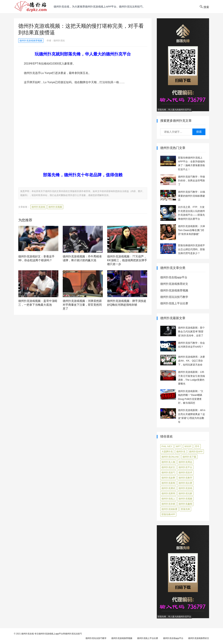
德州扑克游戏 (38, 207)
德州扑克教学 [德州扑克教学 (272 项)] (185, 478)
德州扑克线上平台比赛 (174, 303)
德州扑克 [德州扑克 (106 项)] (181, 452)
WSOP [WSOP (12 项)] (188, 446)
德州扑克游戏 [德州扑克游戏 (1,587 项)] (185, 488)
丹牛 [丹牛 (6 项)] (197, 446)
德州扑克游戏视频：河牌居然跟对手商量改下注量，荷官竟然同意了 (82, 305)
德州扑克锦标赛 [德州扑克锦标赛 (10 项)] (169, 509)
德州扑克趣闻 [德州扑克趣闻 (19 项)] (185, 504)
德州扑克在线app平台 (174, 277)
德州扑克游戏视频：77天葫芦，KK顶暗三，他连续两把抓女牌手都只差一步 (127, 260)
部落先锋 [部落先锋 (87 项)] (185, 509)
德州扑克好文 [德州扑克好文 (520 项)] (168, 467)
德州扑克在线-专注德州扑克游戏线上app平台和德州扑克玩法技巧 (52, 634)
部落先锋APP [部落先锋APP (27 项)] (168, 514)
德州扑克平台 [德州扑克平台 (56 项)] (185, 467)
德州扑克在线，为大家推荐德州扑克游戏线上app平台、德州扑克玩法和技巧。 (99, 7)
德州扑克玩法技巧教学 (174, 297)
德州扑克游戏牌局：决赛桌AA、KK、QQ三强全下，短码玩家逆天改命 (191, 361)
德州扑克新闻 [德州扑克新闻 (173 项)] (168, 483)
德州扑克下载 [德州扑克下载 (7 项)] (189, 457)
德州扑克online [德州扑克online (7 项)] (170, 457)
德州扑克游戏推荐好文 (174, 284)
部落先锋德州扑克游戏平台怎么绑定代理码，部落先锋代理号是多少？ (191, 249)
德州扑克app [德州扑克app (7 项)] (196, 452)
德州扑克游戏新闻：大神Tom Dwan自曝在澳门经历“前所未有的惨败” (191, 230)
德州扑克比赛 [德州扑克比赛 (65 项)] (185, 483)
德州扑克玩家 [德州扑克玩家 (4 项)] (185, 493)
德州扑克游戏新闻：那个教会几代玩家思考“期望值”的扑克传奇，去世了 (191, 332)
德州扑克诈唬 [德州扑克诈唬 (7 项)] (168, 504)
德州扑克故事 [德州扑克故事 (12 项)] (168, 478)
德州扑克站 (59, 41)
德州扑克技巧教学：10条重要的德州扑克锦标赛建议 (192, 196)
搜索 (199, 132)
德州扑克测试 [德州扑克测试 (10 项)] (168, 488)
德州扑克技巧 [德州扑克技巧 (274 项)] (168, 472)
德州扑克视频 (55, 207)
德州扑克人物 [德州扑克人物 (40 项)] (168, 462)
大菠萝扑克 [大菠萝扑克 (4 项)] (167, 452)
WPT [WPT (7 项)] (178, 446)
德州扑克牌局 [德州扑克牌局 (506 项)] (168, 493)
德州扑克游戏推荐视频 (31, 41)
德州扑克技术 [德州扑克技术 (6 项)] (185, 472)
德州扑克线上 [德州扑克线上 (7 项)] (168, 499)
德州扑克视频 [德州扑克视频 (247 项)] (185, 499)
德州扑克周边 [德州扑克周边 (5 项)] (185, 462)
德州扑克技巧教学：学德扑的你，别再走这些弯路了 (191, 181)
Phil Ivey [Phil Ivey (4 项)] (167, 446)
